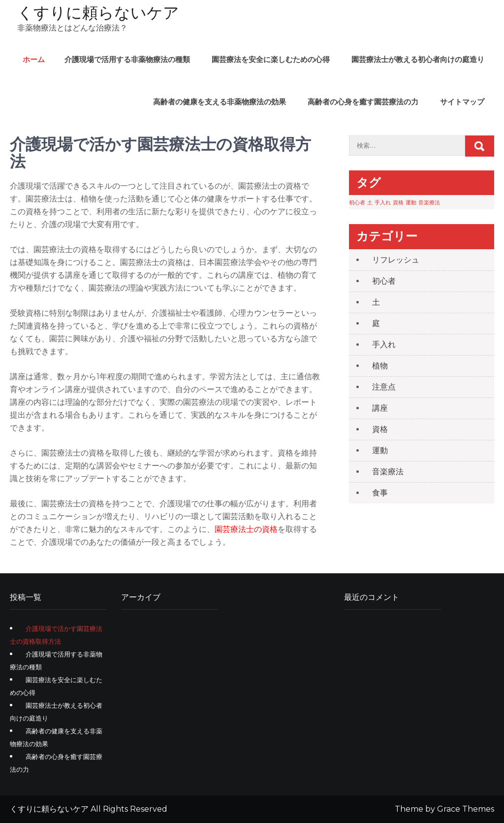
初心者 (384, 281)
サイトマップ (462, 102)
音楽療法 (388, 472)
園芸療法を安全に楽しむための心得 (271, 59)
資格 (380, 429)
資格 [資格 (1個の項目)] (398, 203)
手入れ (384, 345)
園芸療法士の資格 (246, 529)
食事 (380, 493)
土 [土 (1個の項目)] (370, 203)
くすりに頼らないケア (98, 13)
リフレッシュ (396, 260)
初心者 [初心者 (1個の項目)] (357, 203)
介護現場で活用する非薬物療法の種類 (127, 59)
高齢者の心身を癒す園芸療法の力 (363, 102)
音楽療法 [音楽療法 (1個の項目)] (429, 203)
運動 (380, 450)
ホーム (34, 59)
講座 (380, 408)
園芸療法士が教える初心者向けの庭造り (418, 59)
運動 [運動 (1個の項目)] (411, 203)
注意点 (384, 387)
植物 (380, 366)
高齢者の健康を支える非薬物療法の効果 (220, 102)
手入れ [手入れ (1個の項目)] (383, 203)
